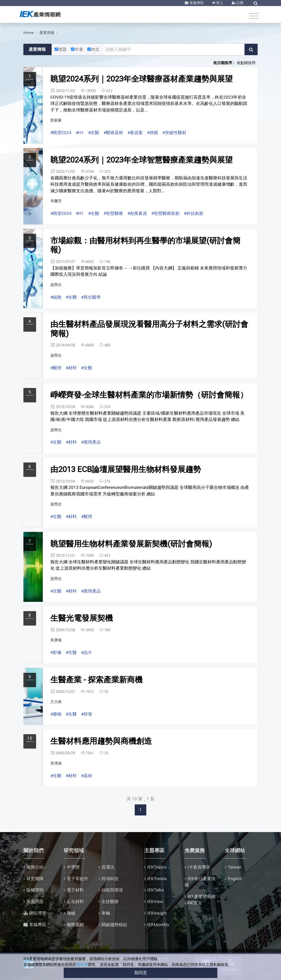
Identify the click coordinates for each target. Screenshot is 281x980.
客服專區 (196, 3)
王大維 (56, 702)
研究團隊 (35, 879)
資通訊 (108, 867)
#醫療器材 (113, 133)
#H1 (80, 133)
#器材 (87, 776)
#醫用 (56, 368)
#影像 (56, 652)
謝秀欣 (56, 285)
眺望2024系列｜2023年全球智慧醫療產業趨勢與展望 (142, 160)
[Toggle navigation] (254, 16)
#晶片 (87, 652)
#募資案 (135, 133)
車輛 (106, 913)
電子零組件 (77, 879)
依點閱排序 (246, 63)
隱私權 (82, 965)
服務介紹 (35, 867)
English (235, 879)
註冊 (240, 3)
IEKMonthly (158, 925)
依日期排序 (223, 63)
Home (29, 33)
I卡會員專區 (199, 867)
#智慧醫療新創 (165, 213)
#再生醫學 (91, 297)
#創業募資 (137, 213)
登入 (219, 3)
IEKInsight (157, 913)
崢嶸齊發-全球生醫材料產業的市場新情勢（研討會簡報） (149, 395)
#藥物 (56, 714)
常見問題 (35, 901)
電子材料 (75, 890)
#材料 (71, 368)
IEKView (155, 901)
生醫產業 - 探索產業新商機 (96, 680)
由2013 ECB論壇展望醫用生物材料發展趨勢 (126, 469)
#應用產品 (91, 442)
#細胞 (56, 297)
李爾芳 (56, 201)
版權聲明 (35, 890)
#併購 (153, 133)
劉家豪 (56, 120)
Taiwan (235, 867)
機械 (71, 913)
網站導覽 (38, 913)
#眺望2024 (61, 133)
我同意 (141, 973)
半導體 (73, 867)
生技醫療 (110, 901)
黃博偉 (56, 763)
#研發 (87, 714)
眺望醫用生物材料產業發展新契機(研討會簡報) (131, 544)
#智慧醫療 (113, 213)
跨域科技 (110, 879)
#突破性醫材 (174, 133)
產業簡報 (47, 33)
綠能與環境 (112, 890)
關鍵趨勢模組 (114, 925)
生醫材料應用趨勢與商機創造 (101, 741)
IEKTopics (157, 867)
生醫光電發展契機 (82, 618)
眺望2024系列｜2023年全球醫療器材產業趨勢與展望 (142, 79)
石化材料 (75, 901)
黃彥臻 (56, 640)
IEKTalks (156, 890)
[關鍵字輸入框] (174, 50)
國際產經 (75, 925)
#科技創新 (194, 213)
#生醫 (94, 133)
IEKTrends (157, 879)
